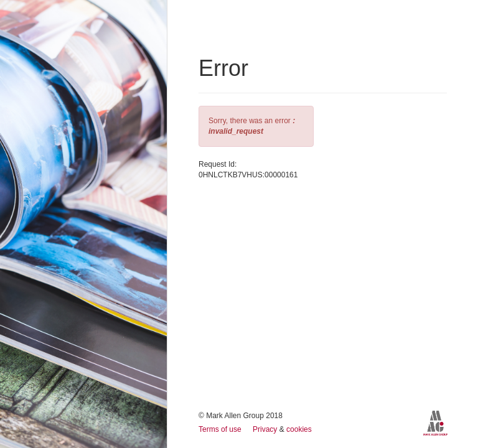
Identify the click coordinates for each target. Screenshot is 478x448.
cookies (299, 429)
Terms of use (221, 429)
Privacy (266, 429)
